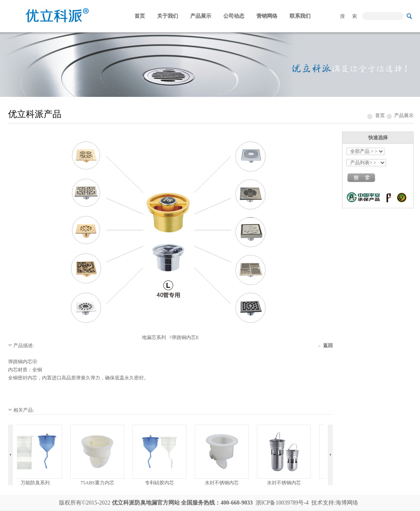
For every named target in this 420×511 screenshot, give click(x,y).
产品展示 (201, 16)
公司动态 (234, 16)
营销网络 (267, 16)
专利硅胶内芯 (161, 483)
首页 (140, 16)
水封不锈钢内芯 (223, 483)
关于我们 (168, 16)
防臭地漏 (146, 503)
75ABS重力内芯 (99, 483)
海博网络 (347, 503)
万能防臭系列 (37, 483)
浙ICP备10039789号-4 (282, 503)
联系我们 (300, 16)
